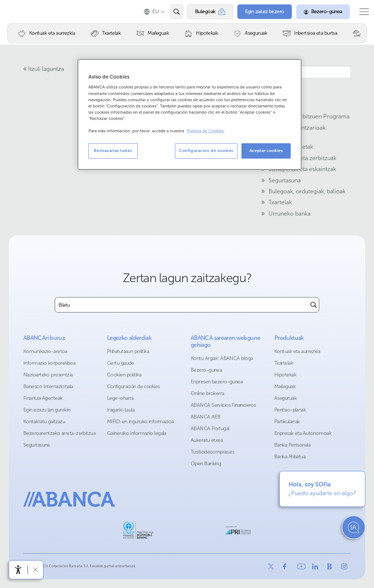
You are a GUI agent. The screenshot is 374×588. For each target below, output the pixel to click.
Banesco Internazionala (48, 386)
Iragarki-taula (121, 410)
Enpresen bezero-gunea (217, 382)
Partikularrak (287, 422)
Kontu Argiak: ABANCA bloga (222, 358)
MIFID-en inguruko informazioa (140, 422)
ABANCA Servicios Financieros (223, 405)
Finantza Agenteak (43, 398)
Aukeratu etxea (207, 440)
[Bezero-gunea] (316, 12)
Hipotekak (285, 375)
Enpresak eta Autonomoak (303, 433)
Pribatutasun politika (128, 351)
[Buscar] (314, 305)
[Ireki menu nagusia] (360, 12)
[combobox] (182, 305)
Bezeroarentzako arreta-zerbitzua (59, 433)
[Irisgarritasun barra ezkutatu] (35, 570)
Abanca (19, 12)
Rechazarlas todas (113, 151)
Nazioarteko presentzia (48, 375)
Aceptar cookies (266, 151)
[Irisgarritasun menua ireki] (18, 570)
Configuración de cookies (133, 386)
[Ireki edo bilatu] (169, 12)
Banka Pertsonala (292, 445)
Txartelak (284, 363)
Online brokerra (207, 393)
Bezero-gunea (206, 370)
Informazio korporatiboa (49, 363)
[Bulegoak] (203, 12)
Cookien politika (124, 375)
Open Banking (206, 464)
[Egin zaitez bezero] (257, 12)
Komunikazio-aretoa (45, 351)
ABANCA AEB (205, 417)
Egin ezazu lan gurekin (47, 410)
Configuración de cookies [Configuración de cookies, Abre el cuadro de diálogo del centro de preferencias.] (206, 151)
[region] (190, 114)
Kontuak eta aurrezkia (297, 351)
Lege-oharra (120, 398)
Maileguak (285, 386)
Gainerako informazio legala (137, 433)
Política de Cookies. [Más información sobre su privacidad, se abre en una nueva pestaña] (206, 131)
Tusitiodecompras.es (212, 452)
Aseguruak (285, 398)
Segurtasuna (37, 445)
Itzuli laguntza (44, 69)
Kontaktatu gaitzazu (44, 422)
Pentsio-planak (290, 410)
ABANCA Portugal (210, 428)
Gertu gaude (121, 363)
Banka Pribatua (290, 457)
